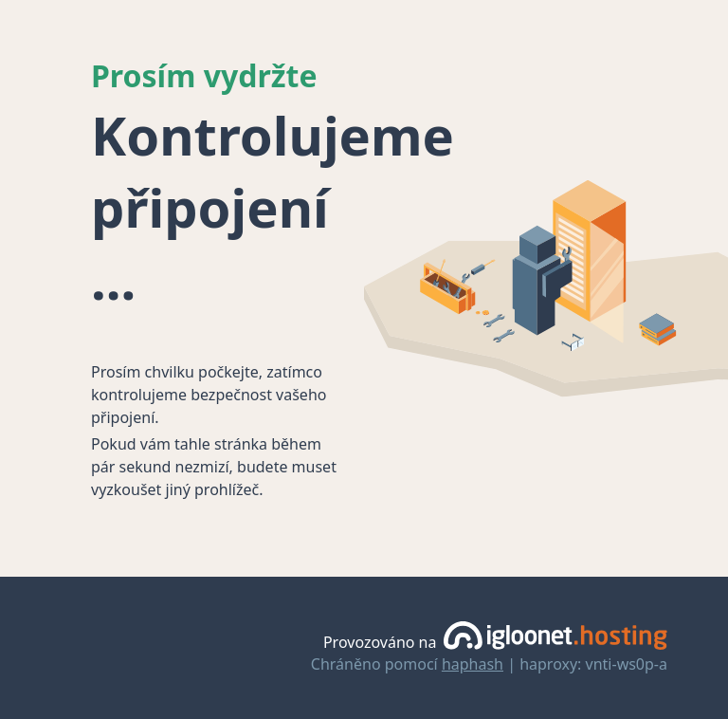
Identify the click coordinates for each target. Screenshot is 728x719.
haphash (473, 664)
